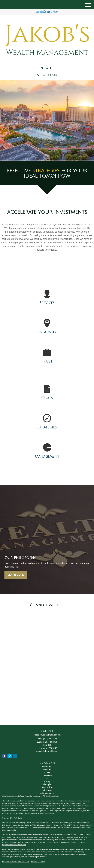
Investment (47, 769)
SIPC (70, 825)
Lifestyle (47, 784)
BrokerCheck (54, 796)
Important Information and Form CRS (16, 862)
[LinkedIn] (47, 68)
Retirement (47, 766)
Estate (47, 772)
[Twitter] (42, 68)
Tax (47, 778)
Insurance (47, 775)
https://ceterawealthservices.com (14, 845)
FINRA (65, 825)
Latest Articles (47, 787)
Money (47, 781)
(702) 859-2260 (47, 75)
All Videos (47, 790)
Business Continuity (38, 862)
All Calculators (47, 793)
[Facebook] (51, 68)
